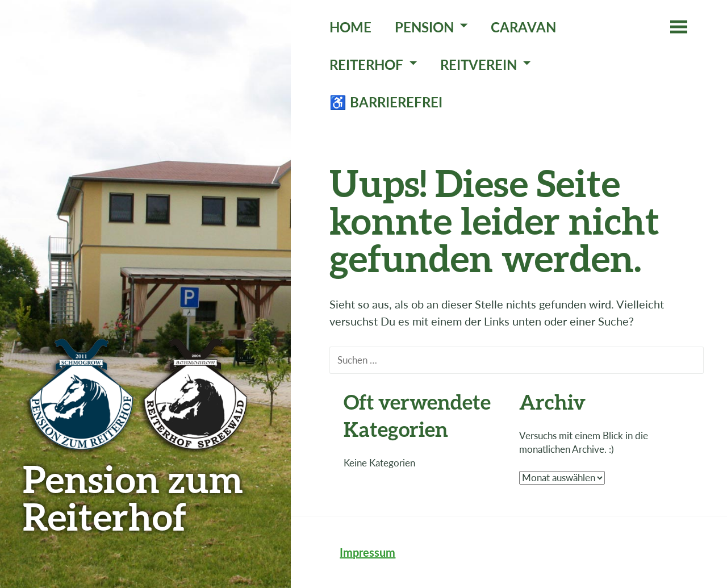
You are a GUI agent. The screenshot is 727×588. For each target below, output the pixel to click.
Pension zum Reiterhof (133, 497)
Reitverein (479, 64)
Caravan (523, 27)
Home (350, 27)
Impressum (367, 552)
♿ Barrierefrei (386, 102)
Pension (424, 27)
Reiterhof (366, 64)
